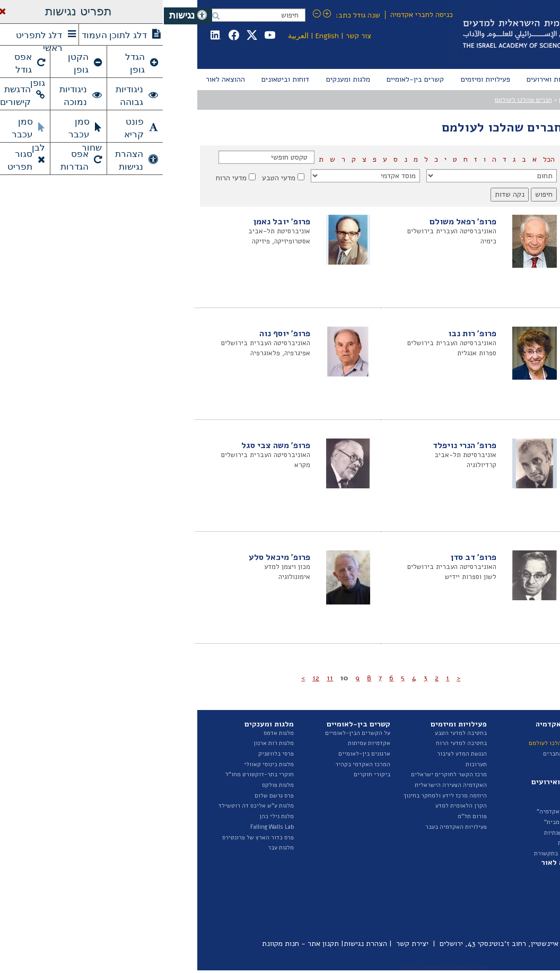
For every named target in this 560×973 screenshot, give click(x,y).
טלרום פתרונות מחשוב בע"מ (280, 967)
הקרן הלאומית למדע (297, 806)
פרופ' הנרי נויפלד (301, 445)
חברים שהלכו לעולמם (360, 100)
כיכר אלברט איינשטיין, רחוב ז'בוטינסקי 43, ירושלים (354, 944)
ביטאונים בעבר (497, 923)
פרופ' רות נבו (308, 334)
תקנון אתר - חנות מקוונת (137, 944)
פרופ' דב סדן (310, 557)
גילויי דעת (407, 843)
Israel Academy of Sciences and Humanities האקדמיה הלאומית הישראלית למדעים (405, 34)
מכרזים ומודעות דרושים (486, 827)
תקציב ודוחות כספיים (489, 816)
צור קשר (195, 36)
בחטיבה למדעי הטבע (297, 733)
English (163, 36)
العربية (134, 36)
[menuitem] (505, 80)
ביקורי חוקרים (208, 774)
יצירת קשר (248, 944)
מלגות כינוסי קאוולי (105, 764)
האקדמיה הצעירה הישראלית (287, 785)
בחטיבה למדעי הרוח (297, 743)
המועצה (506, 743)
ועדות (509, 796)
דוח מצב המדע (498, 882)
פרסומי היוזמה (498, 913)
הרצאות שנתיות (400, 833)
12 (152, 678)
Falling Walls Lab (108, 827)
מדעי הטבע (115, 178)
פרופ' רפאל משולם (299, 222)
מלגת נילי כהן (113, 816)
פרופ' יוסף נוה (121, 334)
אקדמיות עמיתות (205, 743)
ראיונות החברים (399, 754)
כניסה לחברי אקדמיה (258, 15)
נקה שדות (346, 194)
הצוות (509, 754)
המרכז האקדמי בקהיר (199, 764)
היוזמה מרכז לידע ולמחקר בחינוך (281, 796)
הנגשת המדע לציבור (298, 754)
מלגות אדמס (115, 733)
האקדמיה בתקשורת (395, 853)
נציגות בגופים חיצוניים (488, 806)
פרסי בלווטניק (112, 754)
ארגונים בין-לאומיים (200, 754)
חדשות (411, 791)
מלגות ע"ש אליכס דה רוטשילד (92, 806)
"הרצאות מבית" (400, 822)
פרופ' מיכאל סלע (116, 557)
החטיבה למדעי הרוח (490, 774)
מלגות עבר (117, 848)
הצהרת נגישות (202, 944)
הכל (384, 159)
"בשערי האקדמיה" (396, 812)
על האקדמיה (500, 733)
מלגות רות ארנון (110, 743)
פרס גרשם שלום (110, 796)
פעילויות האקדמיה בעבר (292, 827)
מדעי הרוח (67, 178)
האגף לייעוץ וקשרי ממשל (484, 785)
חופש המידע (501, 838)
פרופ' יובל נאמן (118, 222)
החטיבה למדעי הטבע (490, 764)
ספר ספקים (502, 848)
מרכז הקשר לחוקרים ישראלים (285, 774)
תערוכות (312, 764)
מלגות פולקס (114, 785)
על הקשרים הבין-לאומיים (194, 733)
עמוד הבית (503, 100)
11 (166, 678)
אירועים (409, 801)
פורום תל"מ (308, 816)
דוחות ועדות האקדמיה (488, 892)
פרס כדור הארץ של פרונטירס (94, 838)
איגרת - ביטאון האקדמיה (484, 903)
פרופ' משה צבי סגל (112, 445)
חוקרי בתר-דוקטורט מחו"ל (96, 774)
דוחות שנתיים (499, 871)
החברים (405, 100)
